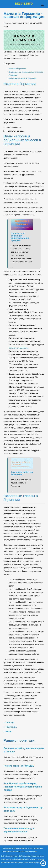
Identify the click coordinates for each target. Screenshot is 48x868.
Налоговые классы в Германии (22, 78)
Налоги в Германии (17, 69)
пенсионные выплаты (18, 348)
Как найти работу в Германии (22, 473)
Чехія (8, 731)
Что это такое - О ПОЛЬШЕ (19, 766)
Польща (10, 723)
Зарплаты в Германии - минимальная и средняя (20, 237)
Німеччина (11, 727)
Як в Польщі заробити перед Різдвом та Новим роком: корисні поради (23, 787)
